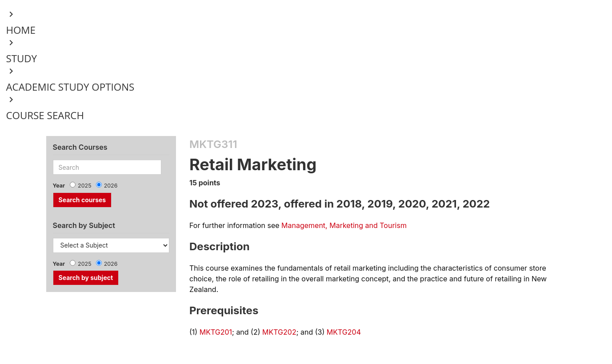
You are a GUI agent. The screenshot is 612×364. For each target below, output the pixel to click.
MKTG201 (216, 332)
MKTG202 (279, 332)
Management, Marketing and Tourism (344, 225)
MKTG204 (344, 332)
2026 (111, 186)
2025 (85, 186)
